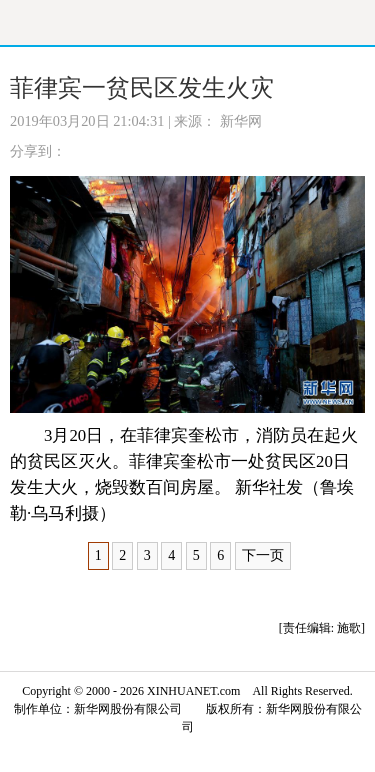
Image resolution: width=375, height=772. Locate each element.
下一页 (263, 555)
